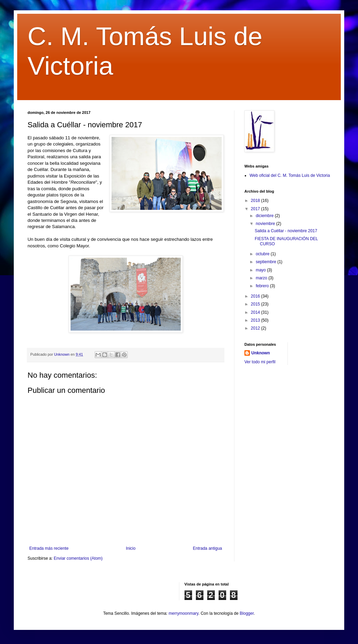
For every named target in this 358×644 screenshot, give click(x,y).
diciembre (265, 216)
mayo (261, 270)
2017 (256, 209)
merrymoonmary (183, 613)
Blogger (247, 613)
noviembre (266, 224)
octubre (263, 254)
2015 (256, 304)
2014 (256, 312)
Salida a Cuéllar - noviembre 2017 (286, 231)
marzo (262, 278)
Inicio (131, 548)
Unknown (261, 353)
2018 (256, 201)
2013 (256, 320)
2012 (256, 328)
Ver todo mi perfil (260, 362)
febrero (263, 286)
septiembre (267, 262)
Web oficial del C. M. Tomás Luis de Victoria (290, 175)
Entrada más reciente (49, 548)
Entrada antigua (207, 548)
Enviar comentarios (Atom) (78, 558)
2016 (256, 296)
